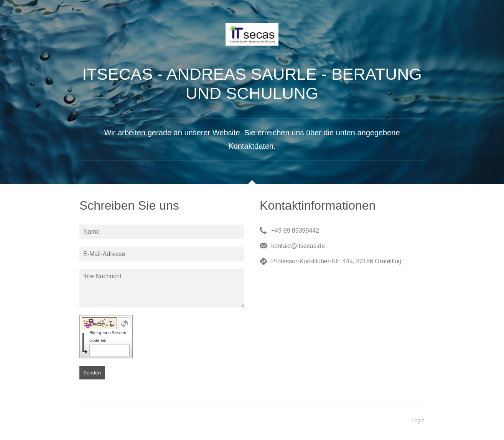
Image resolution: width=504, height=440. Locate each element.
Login (418, 420)
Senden (92, 373)
